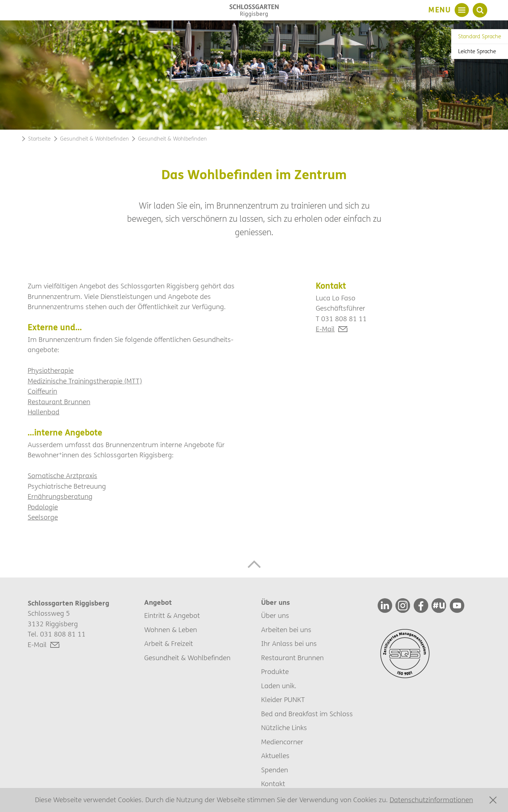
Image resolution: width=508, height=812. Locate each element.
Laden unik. (279, 686)
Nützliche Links (284, 728)
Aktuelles (275, 756)
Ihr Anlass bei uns (289, 644)
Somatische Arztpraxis (62, 476)
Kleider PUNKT (283, 700)
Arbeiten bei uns (286, 630)
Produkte (275, 672)
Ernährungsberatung (60, 497)
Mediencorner (282, 742)
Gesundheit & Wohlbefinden (187, 658)
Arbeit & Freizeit (169, 644)
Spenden (275, 770)
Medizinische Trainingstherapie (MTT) (85, 381)
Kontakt (273, 784)
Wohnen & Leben (171, 630)
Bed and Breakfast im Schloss (307, 714)
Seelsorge (43, 517)
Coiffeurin (42, 391)
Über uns (275, 616)
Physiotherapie (51, 371)
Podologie (43, 507)
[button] (254, 564)
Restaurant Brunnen (59, 402)
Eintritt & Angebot (172, 616)
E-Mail (325, 329)
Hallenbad (44, 412)
